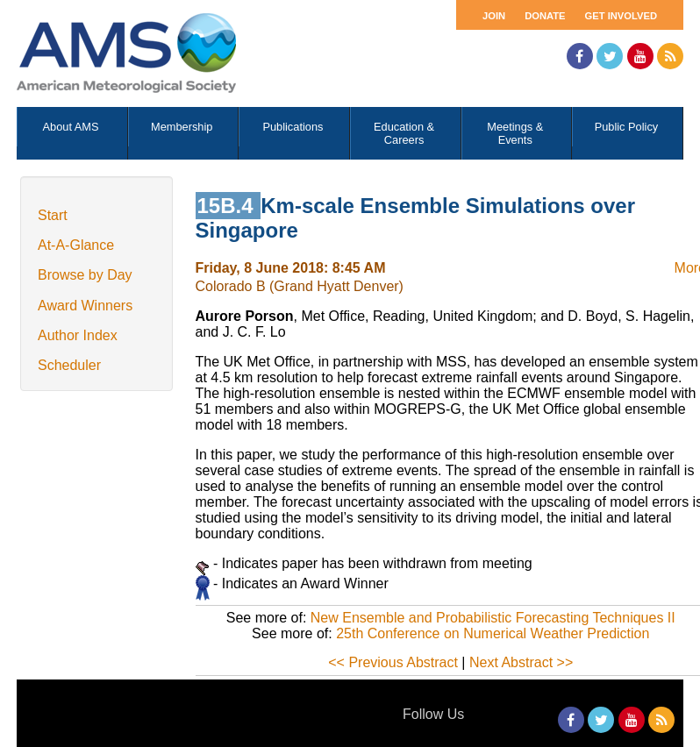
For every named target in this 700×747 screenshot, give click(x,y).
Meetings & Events (515, 133)
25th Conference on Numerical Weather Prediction (493, 633)
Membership (182, 127)
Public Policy (627, 127)
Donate (545, 16)
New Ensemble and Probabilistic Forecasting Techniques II (493, 618)
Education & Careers (404, 133)
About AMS (71, 127)
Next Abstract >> (521, 662)
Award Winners (85, 306)
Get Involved (621, 16)
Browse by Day (85, 275)
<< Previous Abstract (393, 662)
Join (494, 16)
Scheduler (69, 365)
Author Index (78, 335)
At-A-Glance (76, 245)
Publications (293, 127)
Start (53, 215)
